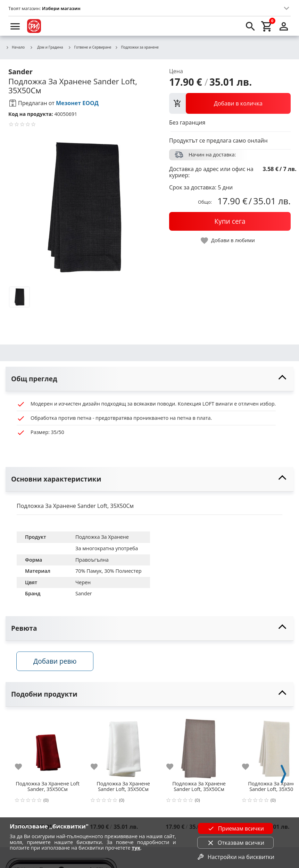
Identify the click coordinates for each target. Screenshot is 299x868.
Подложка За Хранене (102, 537)
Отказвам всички (235, 843)
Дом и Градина (46, 47)
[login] (284, 26)
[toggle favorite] (228, 241)
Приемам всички (235, 828)
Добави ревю (55, 661)
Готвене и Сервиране (90, 48)
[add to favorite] (23, 767)
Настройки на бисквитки (235, 857)
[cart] (267, 26)
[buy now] (230, 221)
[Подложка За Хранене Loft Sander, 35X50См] (48, 746)
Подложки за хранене (136, 48)
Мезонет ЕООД (77, 103)
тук (136, 848)
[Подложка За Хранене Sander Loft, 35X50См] (123, 746)
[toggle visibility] (149, 379)
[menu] (15, 26)
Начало (15, 48)
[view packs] (230, 103)
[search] (250, 26)
